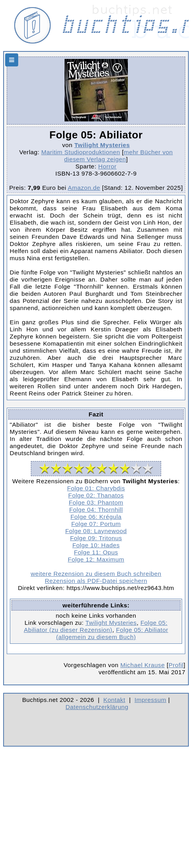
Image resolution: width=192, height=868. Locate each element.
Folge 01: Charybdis (96, 488)
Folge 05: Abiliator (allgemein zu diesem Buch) (112, 633)
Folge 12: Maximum (96, 559)
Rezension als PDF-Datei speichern (96, 581)
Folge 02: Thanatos (96, 495)
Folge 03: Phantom (96, 502)
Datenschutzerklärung (97, 707)
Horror (107, 166)
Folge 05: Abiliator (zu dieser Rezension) (96, 626)
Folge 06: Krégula (96, 517)
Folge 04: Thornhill (96, 510)
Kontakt (114, 700)
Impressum (150, 700)
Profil (176, 665)
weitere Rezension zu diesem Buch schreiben (96, 574)
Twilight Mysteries (102, 145)
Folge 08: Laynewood (96, 531)
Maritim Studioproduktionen (81, 152)
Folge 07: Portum (96, 524)
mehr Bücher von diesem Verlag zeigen (118, 156)
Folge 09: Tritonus (96, 538)
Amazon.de (84, 188)
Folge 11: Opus (96, 552)
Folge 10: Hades (96, 545)
